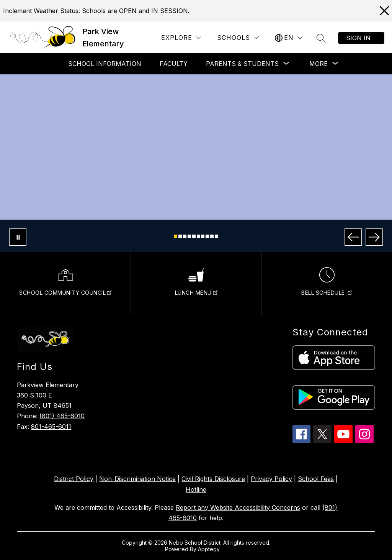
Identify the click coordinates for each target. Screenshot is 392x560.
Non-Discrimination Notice (137, 479)
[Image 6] (198, 236)
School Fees (316, 479)
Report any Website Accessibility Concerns (238, 507)
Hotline (196, 489)
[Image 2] (180, 236)
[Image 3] (185, 236)
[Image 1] (176, 236)
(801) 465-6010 (62, 416)
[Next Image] (374, 237)
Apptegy (210, 549)
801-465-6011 (51, 427)
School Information (105, 64)
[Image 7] (203, 236)
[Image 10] (216, 236)
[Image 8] (207, 236)
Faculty (174, 64)
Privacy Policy (271, 479)
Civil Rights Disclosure (213, 479)
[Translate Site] (289, 38)
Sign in (358, 38)
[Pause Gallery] (18, 237)
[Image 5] (194, 236)
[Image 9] (212, 236)
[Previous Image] (353, 237)
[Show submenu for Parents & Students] (242, 64)
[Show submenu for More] (318, 64)
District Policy (74, 479)
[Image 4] (189, 236)
